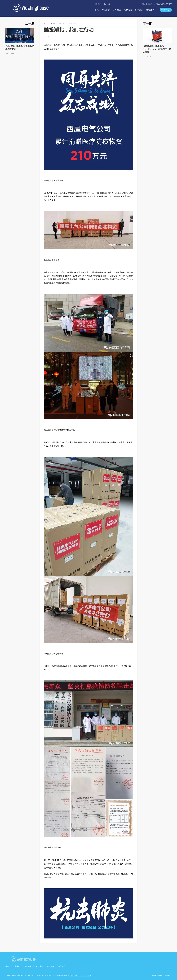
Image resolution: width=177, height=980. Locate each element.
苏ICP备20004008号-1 (81, 976)
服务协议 (168, 976)
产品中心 (106, 10)
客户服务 (139, 10)
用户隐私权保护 (156, 976)
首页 (97, 10)
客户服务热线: (147, 4)
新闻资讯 (150, 10)
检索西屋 (166, 10)
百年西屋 (117, 10)
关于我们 (128, 10)
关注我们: (98, 4)
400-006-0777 (163, 4)
